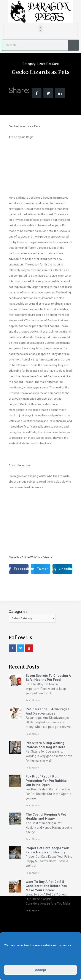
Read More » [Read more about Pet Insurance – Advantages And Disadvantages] (33, 734)
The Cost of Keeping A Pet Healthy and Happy (46, 817)
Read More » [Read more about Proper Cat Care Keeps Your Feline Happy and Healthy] (33, 873)
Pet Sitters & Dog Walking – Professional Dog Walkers (47, 745)
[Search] (73, 45)
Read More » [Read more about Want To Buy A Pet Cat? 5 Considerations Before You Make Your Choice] (33, 911)
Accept (40, 970)
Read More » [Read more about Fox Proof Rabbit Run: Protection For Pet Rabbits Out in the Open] (33, 806)
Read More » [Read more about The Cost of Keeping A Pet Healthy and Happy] (33, 839)
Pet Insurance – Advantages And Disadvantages (48, 711)
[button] (40, 29)
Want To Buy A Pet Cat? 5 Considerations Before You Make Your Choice (46, 886)
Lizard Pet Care (48, 64)
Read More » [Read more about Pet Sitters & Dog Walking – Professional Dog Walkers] (33, 768)
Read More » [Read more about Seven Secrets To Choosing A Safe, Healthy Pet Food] (33, 700)
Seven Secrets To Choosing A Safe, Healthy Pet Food (48, 678)
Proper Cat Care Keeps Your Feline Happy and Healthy (47, 850)
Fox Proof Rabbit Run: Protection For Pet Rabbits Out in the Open (46, 781)
